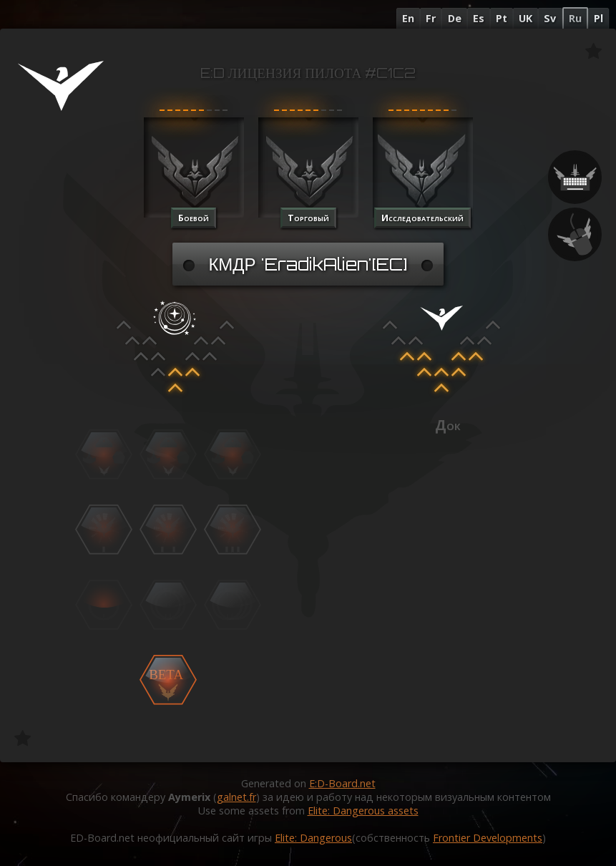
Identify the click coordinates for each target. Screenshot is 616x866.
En (408, 18)
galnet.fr (236, 797)
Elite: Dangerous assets (363, 811)
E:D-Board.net (342, 783)
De (455, 18)
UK (525, 18)
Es (479, 18)
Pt (502, 18)
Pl (598, 18)
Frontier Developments (488, 838)
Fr (431, 18)
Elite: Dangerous (313, 838)
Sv (550, 18)
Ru (575, 18)
